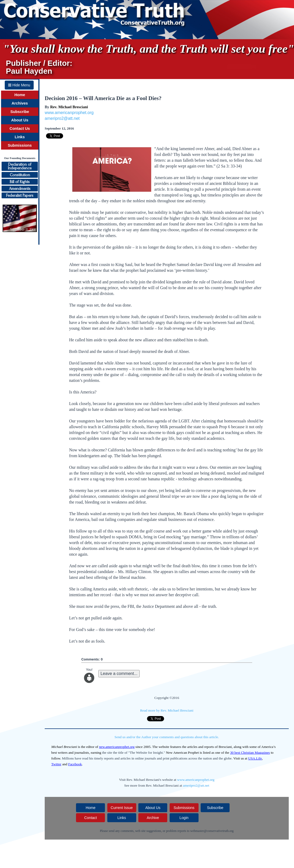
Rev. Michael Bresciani (69, 107)
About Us (20, 120)
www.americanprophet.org (69, 113)
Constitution (20, 175)
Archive (153, 818)
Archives (20, 103)
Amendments (20, 189)
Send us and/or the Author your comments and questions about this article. (167, 737)
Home (20, 95)
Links (20, 137)
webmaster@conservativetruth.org (212, 831)
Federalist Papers (20, 195)
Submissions (20, 145)
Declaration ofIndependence (20, 166)
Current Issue (122, 808)
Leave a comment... (119, 674)
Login (184, 818)
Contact (90, 818)
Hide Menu (19, 85)
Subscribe (20, 112)
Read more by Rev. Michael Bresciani (167, 710)
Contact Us (20, 129)
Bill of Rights (20, 182)
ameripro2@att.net (62, 118)
